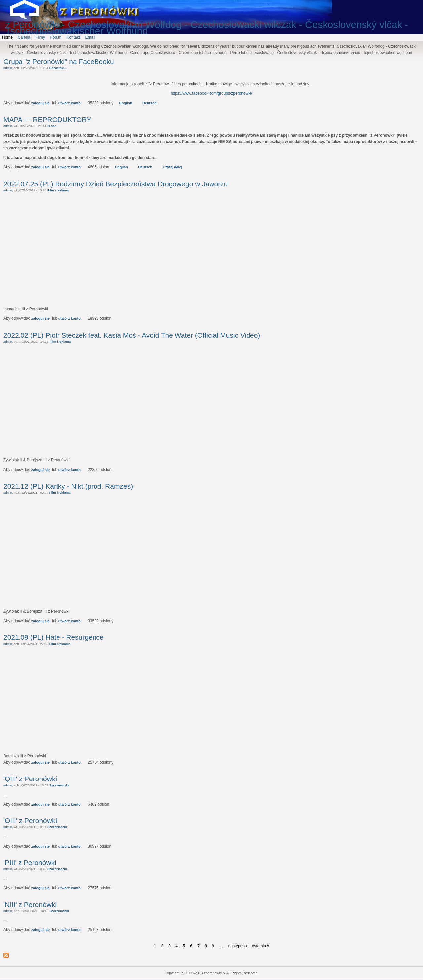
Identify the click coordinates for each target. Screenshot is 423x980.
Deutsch (150, 103)
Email (90, 37)
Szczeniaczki (59, 785)
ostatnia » (261, 946)
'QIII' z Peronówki (30, 779)
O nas (52, 126)
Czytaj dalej (172, 167)
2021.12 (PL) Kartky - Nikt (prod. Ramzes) (68, 486)
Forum (56, 37)
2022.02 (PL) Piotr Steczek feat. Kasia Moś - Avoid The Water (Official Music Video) (132, 335)
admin (8, 68)
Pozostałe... (58, 68)
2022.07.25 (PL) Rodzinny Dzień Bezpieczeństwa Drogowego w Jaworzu (115, 184)
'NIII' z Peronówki (30, 905)
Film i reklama (58, 190)
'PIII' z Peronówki (30, 863)
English (126, 103)
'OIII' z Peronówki (30, 821)
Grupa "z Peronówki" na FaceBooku (59, 62)
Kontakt (73, 37)
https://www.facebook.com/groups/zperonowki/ (212, 93)
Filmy (40, 37)
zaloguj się (40, 103)
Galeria (24, 37)
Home (7, 37)
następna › (238, 946)
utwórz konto (70, 103)
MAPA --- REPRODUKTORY (47, 119)
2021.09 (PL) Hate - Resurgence (54, 637)
